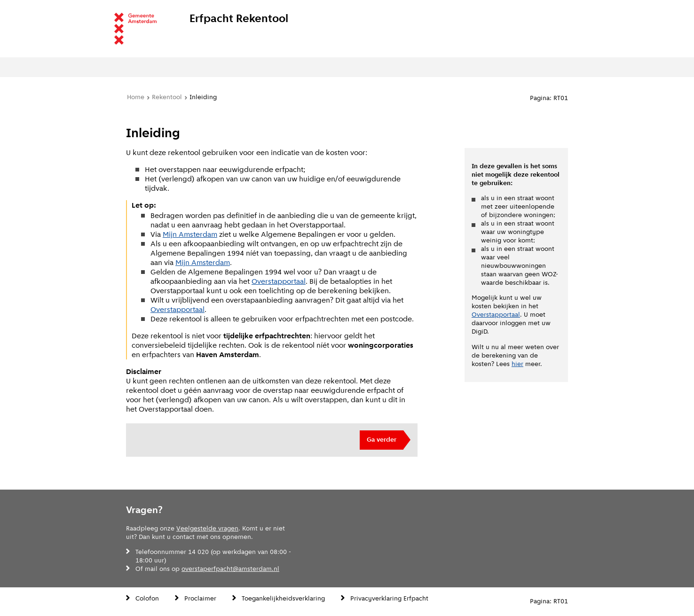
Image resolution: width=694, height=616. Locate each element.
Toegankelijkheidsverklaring (283, 598)
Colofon (147, 598)
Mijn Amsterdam (190, 234)
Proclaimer (200, 598)
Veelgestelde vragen (207, 528)
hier (517, 364)
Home (136, 97)
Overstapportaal (279, 281)
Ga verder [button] (382, 440)
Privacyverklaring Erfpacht (389, 598)
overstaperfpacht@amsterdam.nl (230, 569)
